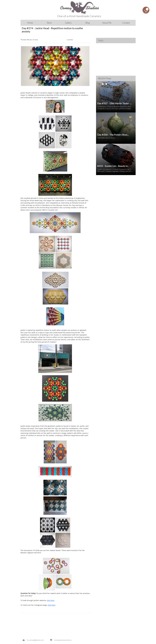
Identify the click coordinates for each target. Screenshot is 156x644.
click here (51, 600)
